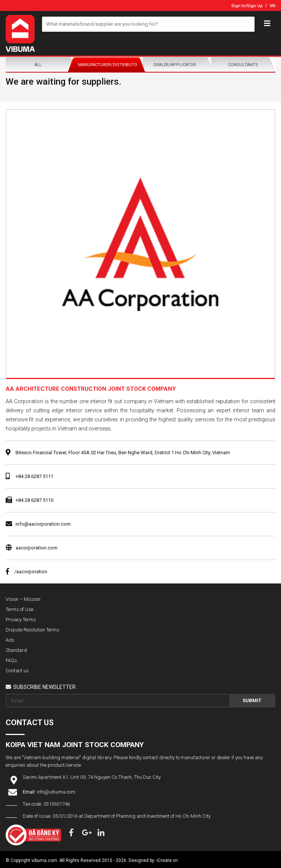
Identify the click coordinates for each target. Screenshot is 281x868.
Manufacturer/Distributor (108, 65)
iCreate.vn (167, 860)
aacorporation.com (36, 548)
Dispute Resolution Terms (33, 630)
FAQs (11, 660)
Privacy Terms (21, 620)
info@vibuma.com (56, 792)
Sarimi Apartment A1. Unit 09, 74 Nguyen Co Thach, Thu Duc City (92, 777)
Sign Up (255, 6)
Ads (10, 640)
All (38, 65)
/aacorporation (26, 572)
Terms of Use (19, 609)
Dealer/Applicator (175, 65)
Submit (252, 700)
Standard (16, 650)
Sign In (238, 6)
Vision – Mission (23, 599)
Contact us (17, 671)
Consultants (243, 65)
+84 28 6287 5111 (34, 476)
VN (272, 6)
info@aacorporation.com (43, 524)
